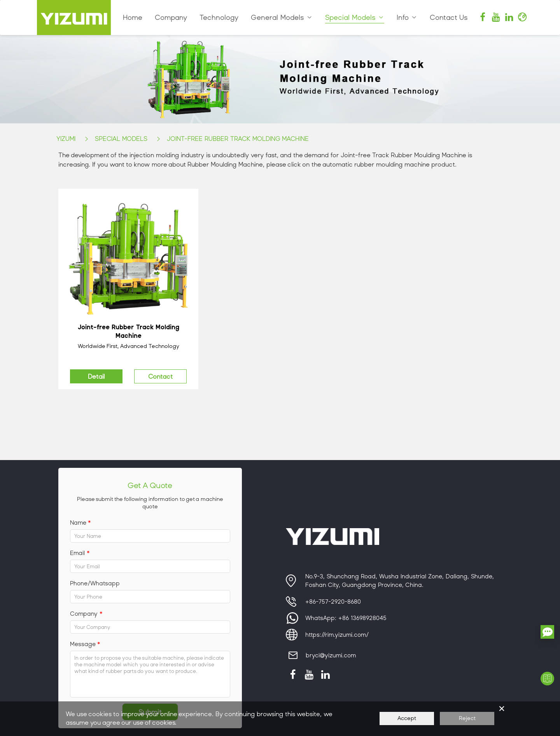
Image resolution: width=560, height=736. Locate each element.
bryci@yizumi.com (331, 655)
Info (407, 18)
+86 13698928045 (362, 618)
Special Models (355, 18)
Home (133, 18)
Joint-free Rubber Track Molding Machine (238, 139)
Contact (160, 377)
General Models (282, 18)
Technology (219, 18)
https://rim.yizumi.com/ (337, 635)
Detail (96, 377)
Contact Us (449, 18)
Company (171, 18)
